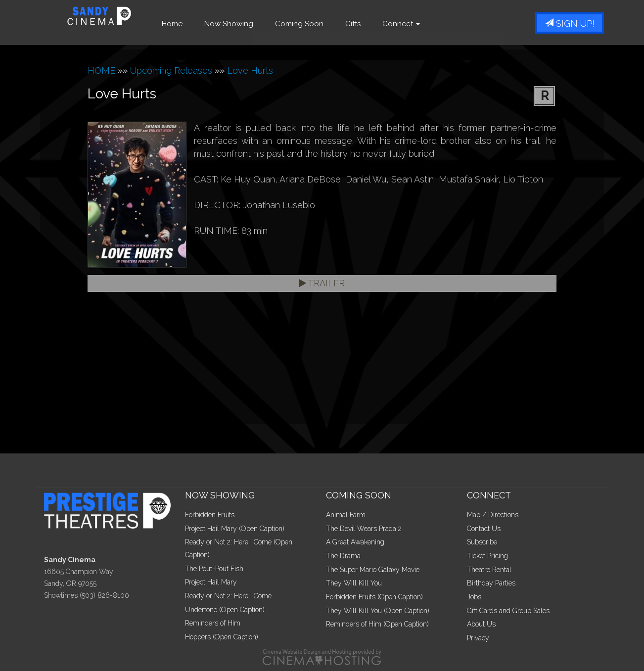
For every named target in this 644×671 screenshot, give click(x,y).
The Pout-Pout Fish (214, 569)
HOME (101, 70)
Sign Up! (570, 23)
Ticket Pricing (487, 556)
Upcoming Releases (171, 70)
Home (186, 24)
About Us (481, 624)
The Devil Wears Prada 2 (364, 529)
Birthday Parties (491, 583)
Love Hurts (250, 70)
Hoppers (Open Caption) (222, 637)
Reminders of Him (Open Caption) (377, 624)
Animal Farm (346, 515)
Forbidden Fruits (210, 515)
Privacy (478, 638)
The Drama (343, 556)
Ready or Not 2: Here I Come (228, 596)
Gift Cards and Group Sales (508, 611)
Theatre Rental (489, 570)
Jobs (474, 597)
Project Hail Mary (211, 582)
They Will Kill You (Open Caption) (378, 611)
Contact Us (484, 529)
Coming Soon (314, 24)
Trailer (322, 283)
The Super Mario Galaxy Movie (373, 570)
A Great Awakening (355, 542)
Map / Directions (493, 515)
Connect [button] (415, 24)
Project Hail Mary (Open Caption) (235, 529)
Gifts (367, 24)
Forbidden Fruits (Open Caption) (374, 597)
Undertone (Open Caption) (225, 610)
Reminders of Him (213, 623)
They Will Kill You (354, 583)
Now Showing (243, 24)
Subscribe (482, 542)
